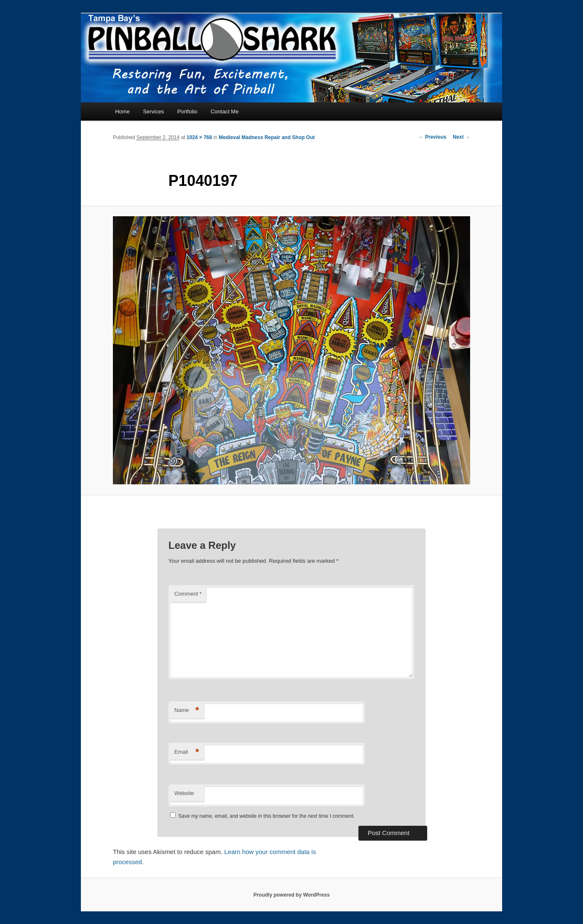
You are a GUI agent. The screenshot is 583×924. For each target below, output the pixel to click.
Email (187, 752)
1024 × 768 (199, 137)
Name (187, 710)
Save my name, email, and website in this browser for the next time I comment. (266, 816)
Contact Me (225, 111)
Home (122, 111)
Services (153, 111)
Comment (188, 594)
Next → (461, 137)
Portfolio (187, 111)
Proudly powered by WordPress (291, 895)
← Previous (433, 137)
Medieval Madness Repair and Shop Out (267, 137)
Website (184, 793)
